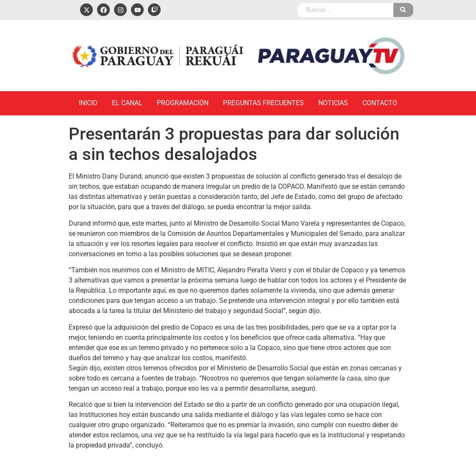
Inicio (88, 103)
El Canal (127, 103)
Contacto (380, 103)
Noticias (333, 103)
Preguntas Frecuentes (263, 103)
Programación (183, 103)
